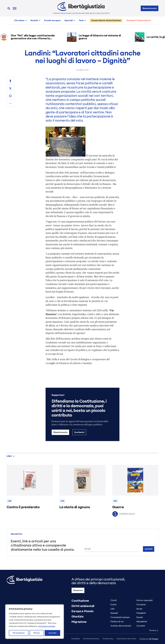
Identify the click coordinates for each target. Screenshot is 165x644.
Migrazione (79, 622)
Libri (11, 456)
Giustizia (77, 617)
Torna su (154, 631)
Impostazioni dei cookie (126, 639)
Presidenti (141, 613)
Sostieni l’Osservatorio (139, 20)
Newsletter (142, 622)
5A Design (149, 639)
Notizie (34, 20)
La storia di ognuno (75, 507)
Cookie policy (108, 639)
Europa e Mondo (82, 611)
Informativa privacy (91, 639)
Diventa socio (150, 8)
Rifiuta (37, 633)
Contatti (141, 626)
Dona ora (78, 590)
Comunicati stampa (120, 617)
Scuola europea (52, 20)
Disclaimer (76, 639)
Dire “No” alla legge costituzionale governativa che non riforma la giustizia (34, 38)
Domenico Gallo (124, 514)
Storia (139, 609)
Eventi (113, 605)
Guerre (118, 507)
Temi (81, 20)
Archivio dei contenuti (121, 626)
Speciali (69, 20)
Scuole (139, 617)
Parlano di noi (117, 622)
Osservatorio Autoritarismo (106, 20)
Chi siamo (19, 20)
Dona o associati (144, 600)
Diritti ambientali (83, 606)
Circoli (113, 600)
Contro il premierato (23, 507)
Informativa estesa (47, 626)
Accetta (52, 633)
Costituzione (80, 601)
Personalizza (19, 633)
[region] (35, 622)
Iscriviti (149, 549)
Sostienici (79, 432)
